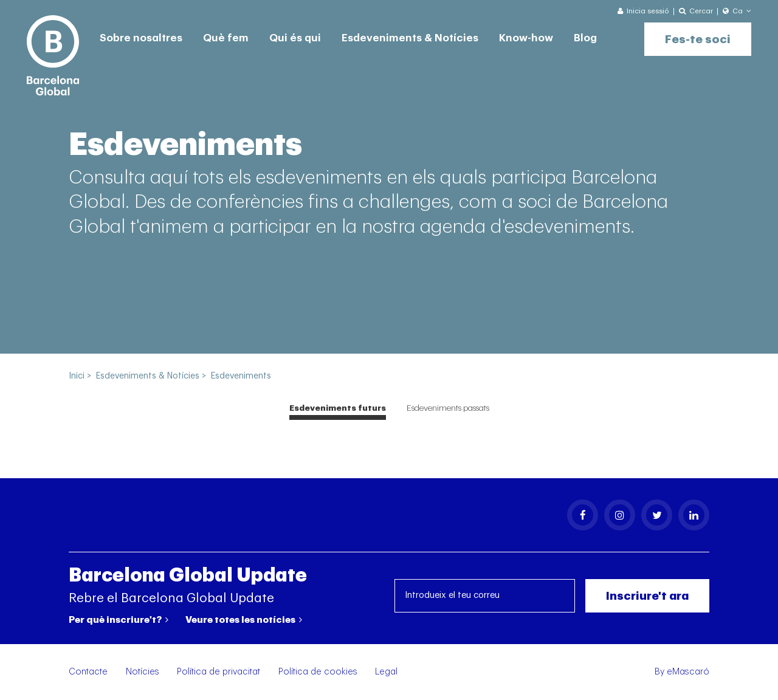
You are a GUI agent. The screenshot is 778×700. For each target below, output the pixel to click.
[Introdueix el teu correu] (485, 596)
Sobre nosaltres (141, 38)
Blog (585, 38)
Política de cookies (318, 672)
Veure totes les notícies (244, 620)
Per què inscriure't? (119, 620)
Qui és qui (295, 38)
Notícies (143, 672)
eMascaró (688, 672)
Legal (386, 672)
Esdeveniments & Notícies (410, 38)
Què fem (226, 38)
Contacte (88, 672)
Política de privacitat (219, 672)
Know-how (526, 38)
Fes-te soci (698, 39)
